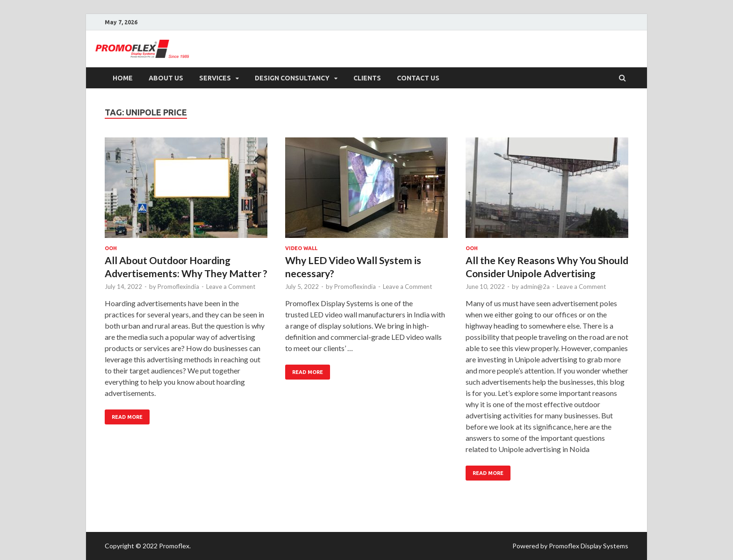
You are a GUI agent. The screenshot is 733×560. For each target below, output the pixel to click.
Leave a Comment (231, 287)
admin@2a (535, 287)
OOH (111, 248)
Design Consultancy (292, 78)
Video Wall (301, 248)
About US (166, 78)
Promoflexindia (178, 287)
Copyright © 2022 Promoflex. (148, 546)
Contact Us (418, 78)
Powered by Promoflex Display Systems (570, 546)
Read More (124, 415)
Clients (367, 78)
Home (123, 78)
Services (215, 78)
